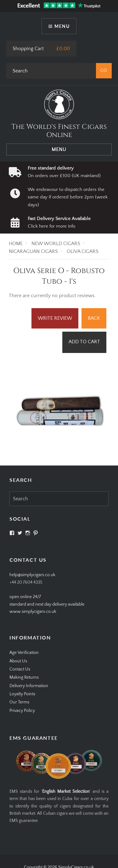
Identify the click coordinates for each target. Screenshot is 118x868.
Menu (62, 26)
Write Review (55, 318)
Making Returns (24, 677)
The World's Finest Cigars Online (59, 131)
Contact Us (20, 669)
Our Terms (19, 702)
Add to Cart (84, 342)
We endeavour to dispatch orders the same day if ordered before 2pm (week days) (68, 197)
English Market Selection (66, 792)
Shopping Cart (28, 49)
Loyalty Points (22, 694)
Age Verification (24, 653)
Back (94, 318)
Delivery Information (29, 686)
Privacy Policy (22, 711)
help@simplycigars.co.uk (32, 575)
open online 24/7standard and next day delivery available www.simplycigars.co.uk (47, 604)
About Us (18, 661)
